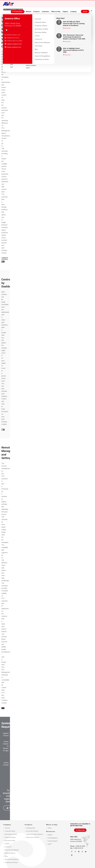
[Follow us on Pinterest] (72, 855)
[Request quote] (85, 11)
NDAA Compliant (31, 65)
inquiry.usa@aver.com (13, 47)
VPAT (28, 68)
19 (59, 22)
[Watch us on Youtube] (86, 852)
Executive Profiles (10, 841)
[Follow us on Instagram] (82, 852)
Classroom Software (32, 837)
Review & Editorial (10, 853)
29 (59, 36)
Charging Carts (31, 828)
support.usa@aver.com (13, 44)
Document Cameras (32, 831)
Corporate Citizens (10, 837)
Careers (7, 844)
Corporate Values (10, 831)
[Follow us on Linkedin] (79, 852)
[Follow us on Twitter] (75, 852)
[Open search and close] (92, 11)
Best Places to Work (11, 834)
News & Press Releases (12, 850)
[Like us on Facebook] (72, 852)
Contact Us (8, 847)
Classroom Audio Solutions (35, 834)
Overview (7, 828)
